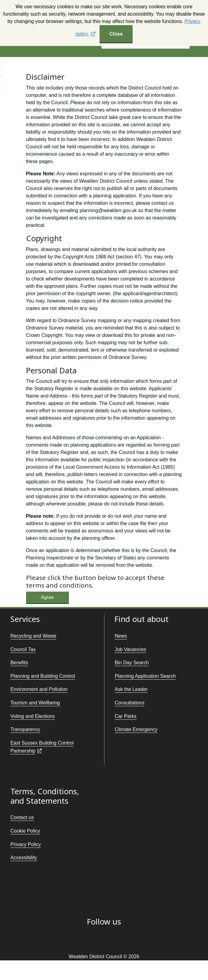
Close (116, 34)
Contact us (22, 817)
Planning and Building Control (43, 676)
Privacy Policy (26, 844)
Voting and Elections (33, 716)
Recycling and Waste (33, 636)
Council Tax (23, 649)
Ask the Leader (131, 689)
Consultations (129, 703)
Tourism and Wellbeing (35, 703)
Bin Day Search (132, 663)
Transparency (25, 729)
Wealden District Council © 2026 (104, 957)
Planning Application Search (145, 676)
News (121, 636)
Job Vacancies (130, 649)
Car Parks (125, 716)
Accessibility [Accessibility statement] (24, 858)
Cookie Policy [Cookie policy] (25, 831)
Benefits (19, 663)
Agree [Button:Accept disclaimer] (47, 597)
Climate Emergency (136, 729)
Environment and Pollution (39, 689)
